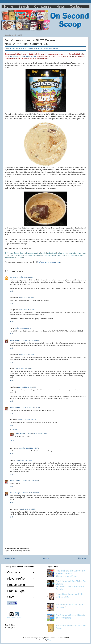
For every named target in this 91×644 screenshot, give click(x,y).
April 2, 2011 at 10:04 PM (23, 328)
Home (9, 6)
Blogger (50, 640)
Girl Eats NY (14, 277)
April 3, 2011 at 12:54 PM (31, 340)
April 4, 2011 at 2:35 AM (27, 355)
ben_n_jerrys (22, 48)
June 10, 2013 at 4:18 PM (27, 509)
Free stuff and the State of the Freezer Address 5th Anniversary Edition (70, 573)
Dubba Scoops (15, 340)
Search (24, 6)
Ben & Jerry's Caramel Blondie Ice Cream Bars (71, 616)
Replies (14, 430)
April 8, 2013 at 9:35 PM (31, 481)
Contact (76, 6)
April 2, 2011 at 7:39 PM (27, 298)
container (36, 48)
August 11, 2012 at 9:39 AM (27, 420)
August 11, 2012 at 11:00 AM (38, 433)
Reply (12, 291)
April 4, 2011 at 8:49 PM (24, 369)
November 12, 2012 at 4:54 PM (29, 448)
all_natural (13, 48)
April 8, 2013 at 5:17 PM (24, 460)
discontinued (48, 48)
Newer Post (10, 558)
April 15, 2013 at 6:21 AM (31, 493)
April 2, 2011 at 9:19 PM (27, 310)
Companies (43, 6)
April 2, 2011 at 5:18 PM (27, 277)
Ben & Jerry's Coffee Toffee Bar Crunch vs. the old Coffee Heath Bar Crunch (71, 585)
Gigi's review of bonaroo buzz (49, 262)
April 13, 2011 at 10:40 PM (32, 407)
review (56, 48)
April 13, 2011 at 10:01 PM (27, 387)
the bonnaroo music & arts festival (23, 56)
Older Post (82, 558)
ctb (41, 48)
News (61, 6)
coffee (30, 48)
